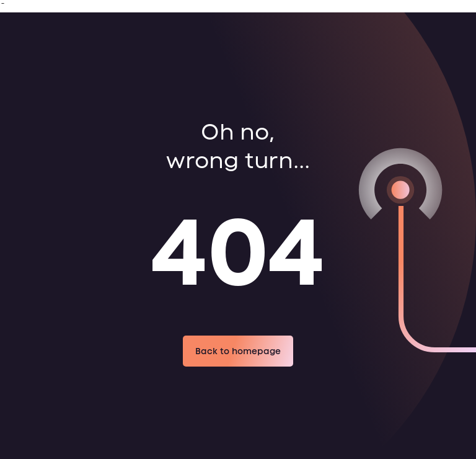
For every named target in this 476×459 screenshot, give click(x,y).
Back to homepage (238, 351)
